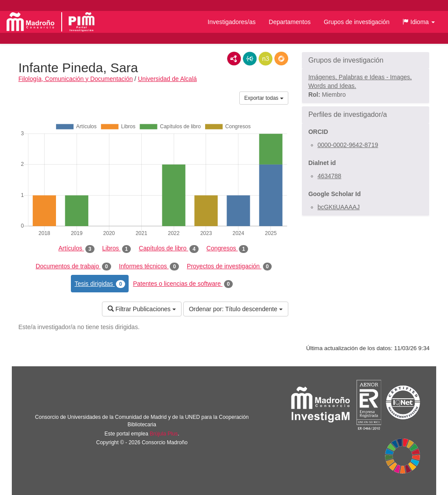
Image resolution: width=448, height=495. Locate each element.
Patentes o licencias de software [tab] (183, 284)
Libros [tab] (117, 249)
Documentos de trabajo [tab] (73, 267)
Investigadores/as (232, 22)
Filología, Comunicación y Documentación (75, 79)
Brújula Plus (164, 434)
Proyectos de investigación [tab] (229, 267)
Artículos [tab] (77, 249)
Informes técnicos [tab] (149, 267)
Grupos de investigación (357, 22)
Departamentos (290, 22)
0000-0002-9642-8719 (348, 145)
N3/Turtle (266, 59)
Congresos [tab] (227, 249)
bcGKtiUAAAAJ (339, 207)
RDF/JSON (281, 59)
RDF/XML (234, 59)
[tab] (366, 60)
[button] (419, 22)
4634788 (330, 176)
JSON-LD (250, 59)
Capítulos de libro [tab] (169, 249)
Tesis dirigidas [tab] (100, 284)
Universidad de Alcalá (167, 79)
